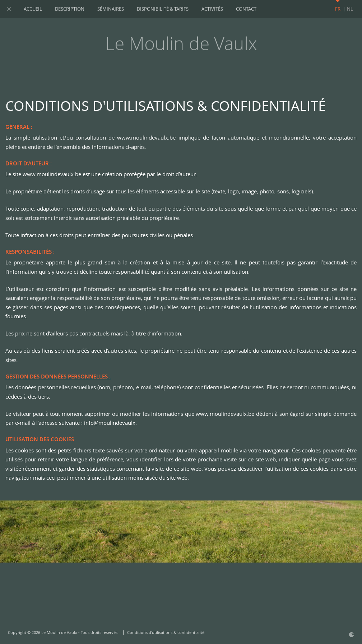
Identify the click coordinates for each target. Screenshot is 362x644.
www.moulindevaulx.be (146, 137)
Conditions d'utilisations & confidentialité (166, 632)
